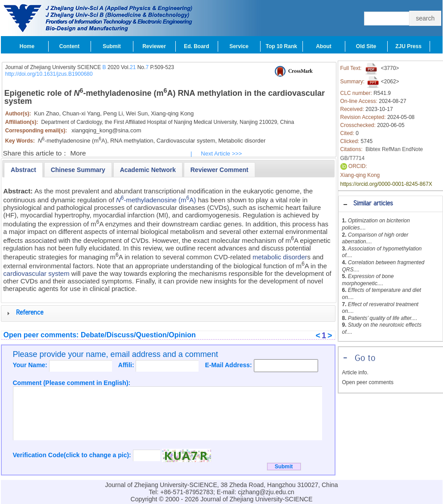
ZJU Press (408, 46)
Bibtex (373, 149)
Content (69, 46)
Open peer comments (368, 382)
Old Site (366, 46)
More (78, 153)
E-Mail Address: (229, 365)
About (324, 46)
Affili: (127, 365)
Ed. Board (197, 46)
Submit (112, 46)
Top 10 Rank (282, 46)
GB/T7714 (353, 158)
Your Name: (31, 365)
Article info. (355, 373)
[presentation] (23, 170)
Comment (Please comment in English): (72, 383)
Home (27, 46)
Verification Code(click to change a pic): (73, 455)
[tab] (391, 204)
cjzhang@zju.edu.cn (266, 492)
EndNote (412, 149)
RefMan (391, 149)
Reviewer (154, 46)
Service (239, 46)
